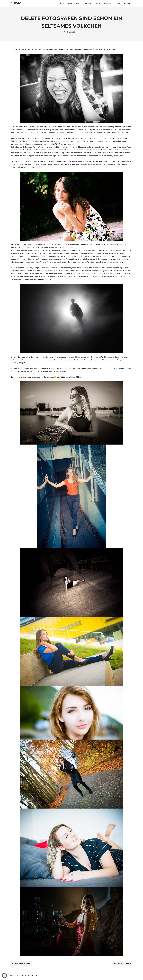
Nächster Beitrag (122, 963)
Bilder (98, 3)
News (70, 3)
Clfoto (16, 3)
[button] (4, 976)
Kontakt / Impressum (123, 3)
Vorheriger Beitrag (22, 963)
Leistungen (88, 3)
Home (62, 3)
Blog (77, 3)
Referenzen (108, 3)
